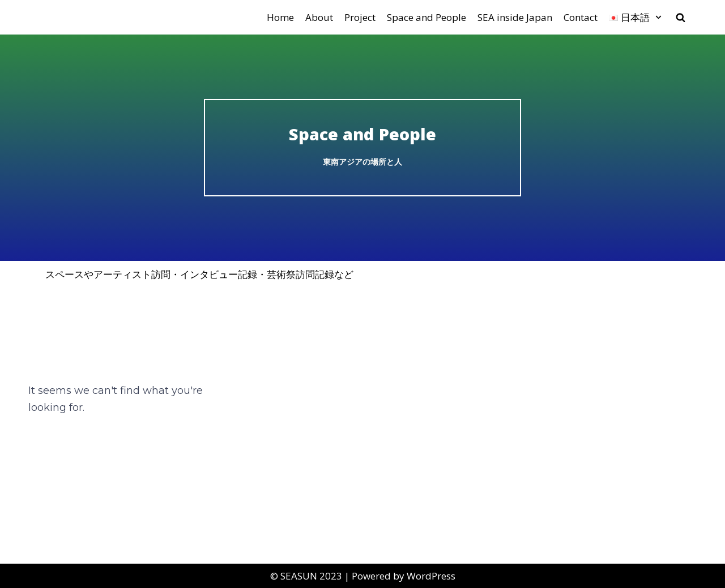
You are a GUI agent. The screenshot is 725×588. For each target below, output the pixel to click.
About (319, 17)
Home (280, 17)
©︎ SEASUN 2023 (306, 576)
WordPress (431, 576)
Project (360, 17)
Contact (581, 17)
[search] (681, 17)
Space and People (427, 17)
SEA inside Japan (515, 17)
